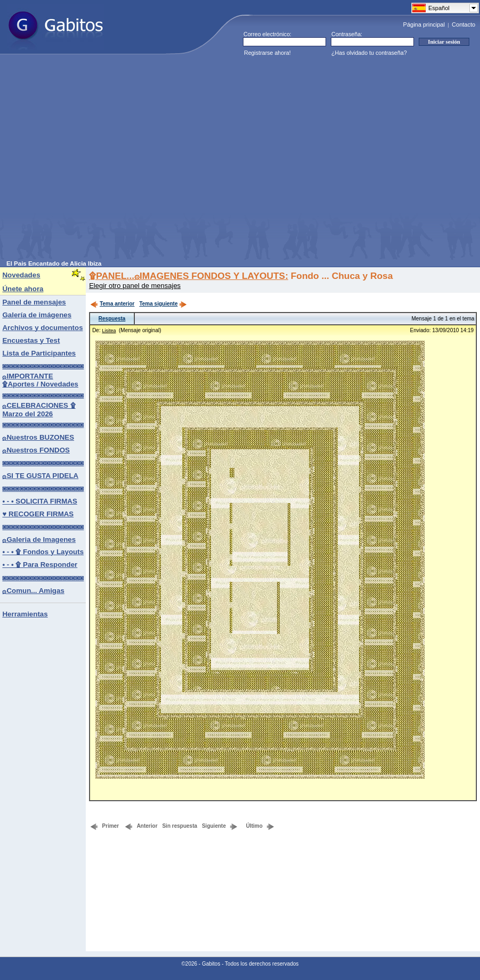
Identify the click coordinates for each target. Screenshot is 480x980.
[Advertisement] (100, 160)
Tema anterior (112, 304)
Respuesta (112, 319)
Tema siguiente (163, 304)
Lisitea (109, 331)
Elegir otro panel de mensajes (135, 286)
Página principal (424, 24)
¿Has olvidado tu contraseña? (369, 53)
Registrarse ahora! (267, 53)
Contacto (463, 24)
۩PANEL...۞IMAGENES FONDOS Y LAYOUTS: (189, 276)
